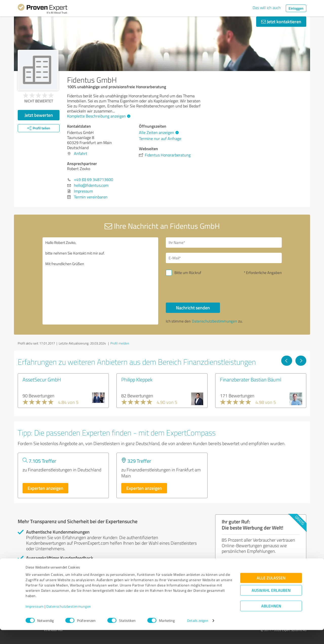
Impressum (35, 620)
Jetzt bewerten (39, 115)
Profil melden (120, 343)
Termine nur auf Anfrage (160, 139)
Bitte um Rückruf (188, 273)
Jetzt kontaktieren (281, 21)
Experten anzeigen (45, 488)
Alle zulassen (271, 592)
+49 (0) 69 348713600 (94, 179)
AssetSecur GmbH (42, 379)
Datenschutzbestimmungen (69, 620)
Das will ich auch (267, 8)
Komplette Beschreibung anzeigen (98, 116)
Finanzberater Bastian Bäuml (251, 379)
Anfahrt (81, 153)
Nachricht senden (193, 308)
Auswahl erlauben (271, 604)
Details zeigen (198, 635)
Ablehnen (271, 620)
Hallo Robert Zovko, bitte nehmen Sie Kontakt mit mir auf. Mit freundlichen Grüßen (100, 281)
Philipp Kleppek (137, 379)
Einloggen (296, 8)
